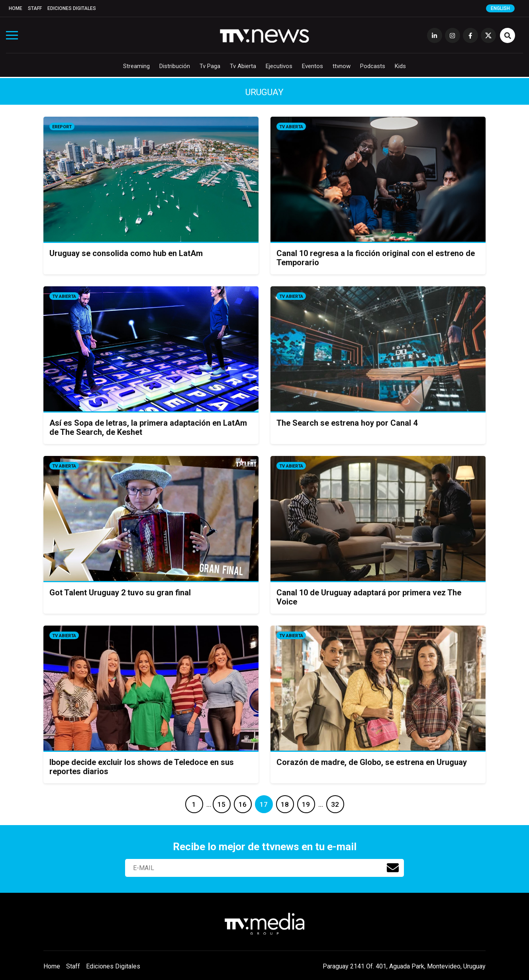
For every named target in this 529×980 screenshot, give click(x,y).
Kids (400, 66)
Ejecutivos (279, 66)
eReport (62, 127)
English (500, 8)
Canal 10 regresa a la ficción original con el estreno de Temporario (376, 258)
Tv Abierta (243, 66)
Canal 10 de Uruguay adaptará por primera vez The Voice (369, 597)
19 (306, 804)
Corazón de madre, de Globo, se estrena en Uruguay (372, 762)
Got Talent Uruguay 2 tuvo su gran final (120, 593)
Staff (35, 8)
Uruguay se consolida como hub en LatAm (126, 253)
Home (16, 8)
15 (221, 804)
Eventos (313, 66)
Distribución (175, 66)
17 (264, 804)
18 (285, 804)
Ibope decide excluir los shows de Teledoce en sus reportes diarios (142, 767)
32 (335, 804)
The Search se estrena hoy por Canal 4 (347, 423)
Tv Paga (210, 66)
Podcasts (373, 66)
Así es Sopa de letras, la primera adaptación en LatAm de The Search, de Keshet (148, 427)
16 (243, 804)
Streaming (136, 66)
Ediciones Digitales (72, 8)
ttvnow (342, 66)
